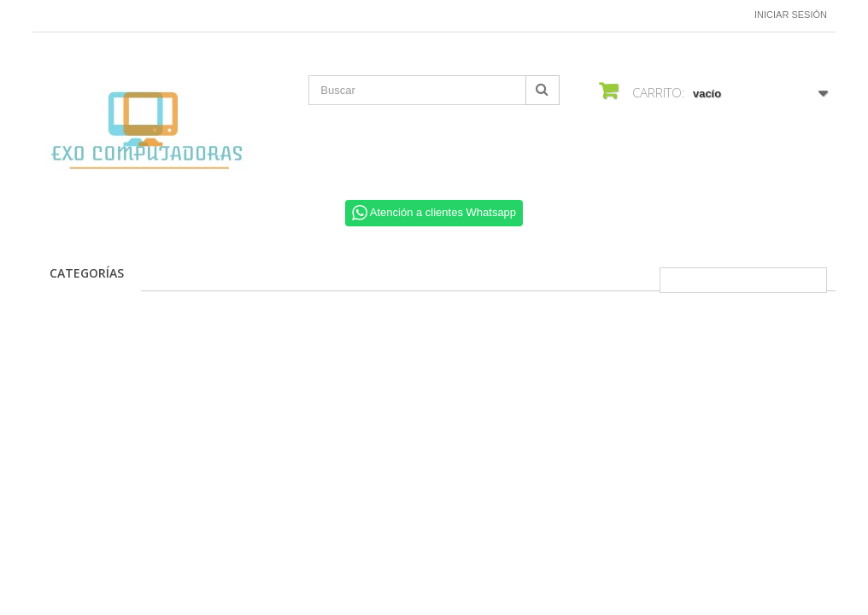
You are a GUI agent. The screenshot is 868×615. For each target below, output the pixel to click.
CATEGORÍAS (87, 273)
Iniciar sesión (791, 15)
